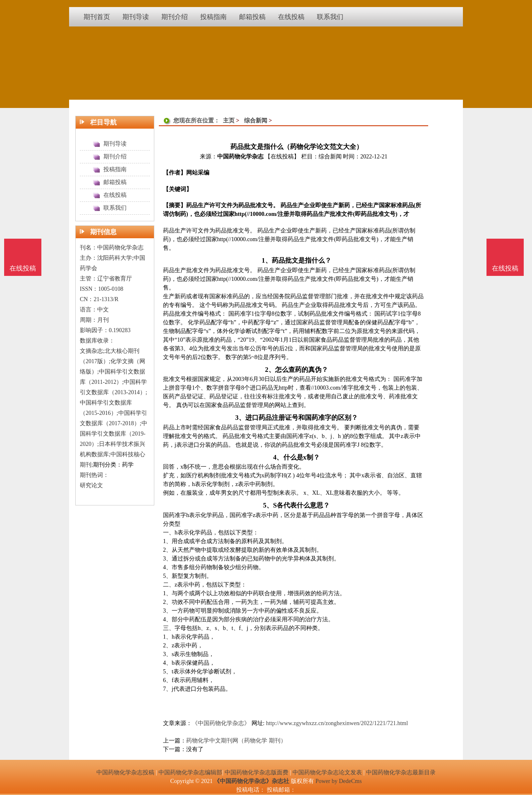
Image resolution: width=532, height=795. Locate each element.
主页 (229, 121)
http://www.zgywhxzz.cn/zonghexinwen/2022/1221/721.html (337, 723)
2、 (270, 370)
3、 (240, 418)
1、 (266, 260)
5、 (268, 505)
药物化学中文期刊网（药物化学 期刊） (236, 741)
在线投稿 (505, 268)
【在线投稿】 (282, 157)
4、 (278, 457)
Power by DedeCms (338, 781)
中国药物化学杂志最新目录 (401, 772)
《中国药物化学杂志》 (221, 723)
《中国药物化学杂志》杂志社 (252, 781)
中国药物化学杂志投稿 (125, 772)
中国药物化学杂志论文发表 (327, 772)
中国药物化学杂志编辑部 (190, 772)
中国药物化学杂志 (240, 157)
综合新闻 (256, 121)
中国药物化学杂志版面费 (256, 772)
